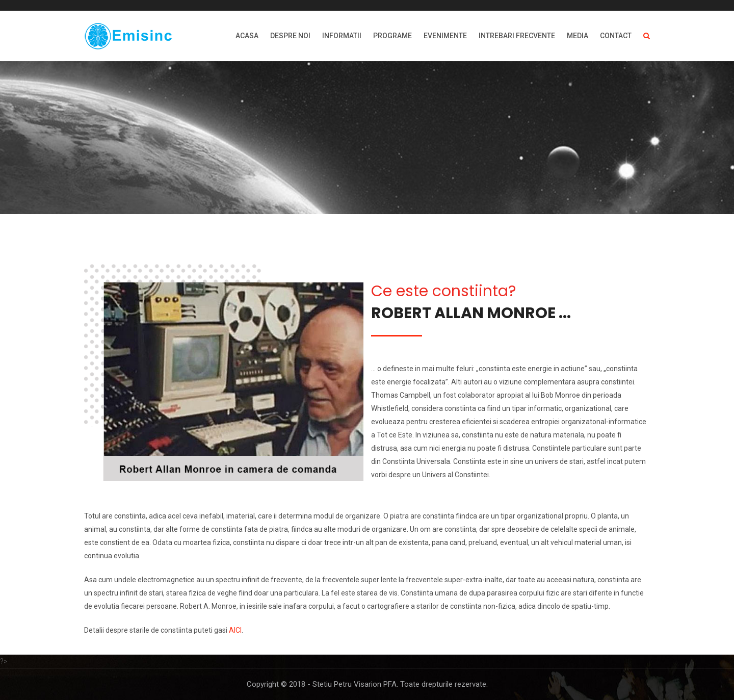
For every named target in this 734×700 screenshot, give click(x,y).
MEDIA (578, 36)
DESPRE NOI (290, 36)
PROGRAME (392, 36)
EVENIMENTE (445, 36)
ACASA (247, 36)
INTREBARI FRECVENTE (517, 36)
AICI (235, 630)
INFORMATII (342, 36)
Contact (616, 36)
